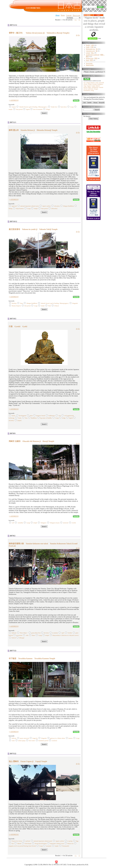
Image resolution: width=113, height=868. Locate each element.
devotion (46, 633)
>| (79, 20)
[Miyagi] (22, 638)
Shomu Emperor (16, 306)
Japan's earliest (47, 206)
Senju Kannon (20, 209)
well (13, 523)
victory (86, 84)
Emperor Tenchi (41, 416)
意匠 (96, 58)
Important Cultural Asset (57, 844)
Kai (13, 844)
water (13, 741)
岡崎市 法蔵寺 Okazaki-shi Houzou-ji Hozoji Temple (31, 441)
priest (31, 416)
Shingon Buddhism (68, 206)
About (57, 15)
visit (60, 416)
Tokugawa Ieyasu (55, 523)
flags (77, 841)
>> (76, 20)
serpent (14, 107)
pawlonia (91, 89)
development (23, 416)
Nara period (19, 109)
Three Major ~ (24, 633)
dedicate (14, 633)
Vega (85, 86)
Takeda (19, 844)
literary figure (87, 87)
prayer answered (24, 738)
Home (63, 15)
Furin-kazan (28, 844)
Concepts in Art (90, 51)
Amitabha (20, 523)
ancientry (11, 420)
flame (33, 635)
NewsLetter (89, 63)
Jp (77, 35)
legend (28, 109)
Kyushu (95, 84)
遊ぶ (93, 53)
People (88, 45)
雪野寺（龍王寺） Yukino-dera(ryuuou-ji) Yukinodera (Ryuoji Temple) (39, 33)
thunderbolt (95, 87)
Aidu (27, 635)
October (70, 633)
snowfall (101, 83)
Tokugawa (43, 523)
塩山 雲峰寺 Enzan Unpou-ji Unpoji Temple (28, 761)
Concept (69, 15)
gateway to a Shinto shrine (57, 738)
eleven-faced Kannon (41, 844)
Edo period (27, 306)
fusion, (14, 416)
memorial (66, 523)
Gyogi (72, 107)
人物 (92, 45)
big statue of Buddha (46, 418)
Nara (26, 418)
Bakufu (98, 86)
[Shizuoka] (54, 209)
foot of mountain (38, 109)
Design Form (90, 58)
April (63, 633)
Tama (21, 303)
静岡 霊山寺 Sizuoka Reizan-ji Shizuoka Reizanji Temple (33, 130)
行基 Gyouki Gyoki (18, 326)
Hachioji (14, 303)
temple (11, 109)
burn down (64, 107)
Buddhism (34, 418)
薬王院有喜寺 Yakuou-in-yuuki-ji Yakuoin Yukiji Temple (33, 229)
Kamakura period (43, 741)
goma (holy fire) (36, 633)
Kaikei (90, 84)
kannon (70, 738)
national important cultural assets (30, 206)
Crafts (88, 47)
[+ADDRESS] (14, 100)
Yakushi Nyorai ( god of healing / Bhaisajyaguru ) (33, 107)
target (94, 86)
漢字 (92, 60)
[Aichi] (74, 523)
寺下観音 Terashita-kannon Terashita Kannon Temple (32, 658)
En (79, 35)
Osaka (20, 418)
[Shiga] (48, 109)
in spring (70, 841)
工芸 (92, 47)
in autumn (55, 633)
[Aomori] (54, 741)
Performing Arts (90, 49)
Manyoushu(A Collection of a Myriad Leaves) (65, 635)
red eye (86, 89)
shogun (96, 89)
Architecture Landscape (93, 55)
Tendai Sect (54, 107)
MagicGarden (90, 65)
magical (89, 86)
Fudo (50, 306)
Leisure (88, 53)
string (92, 90)
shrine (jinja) (22, 741)
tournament (87, 90)
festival (14, 638)
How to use (76, 15)
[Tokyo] (56, 306)
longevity (35, 738)
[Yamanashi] (65, 846)
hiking (11, 209)
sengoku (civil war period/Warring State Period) (22, 846)
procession (19, 635)
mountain (49, 846)
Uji (84, 83)
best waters (32, 741)
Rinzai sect (70, 844)
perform (28, 841)
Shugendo (75, 303)
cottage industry (90, 83)
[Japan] (19, 420)
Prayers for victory (17, 841)
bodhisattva (52, 416)
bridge (64, 418)
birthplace (100, 84)
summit (101, 87)
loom (97, 83)
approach (14, 206)
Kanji (87, 60)
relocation (57, 206)
